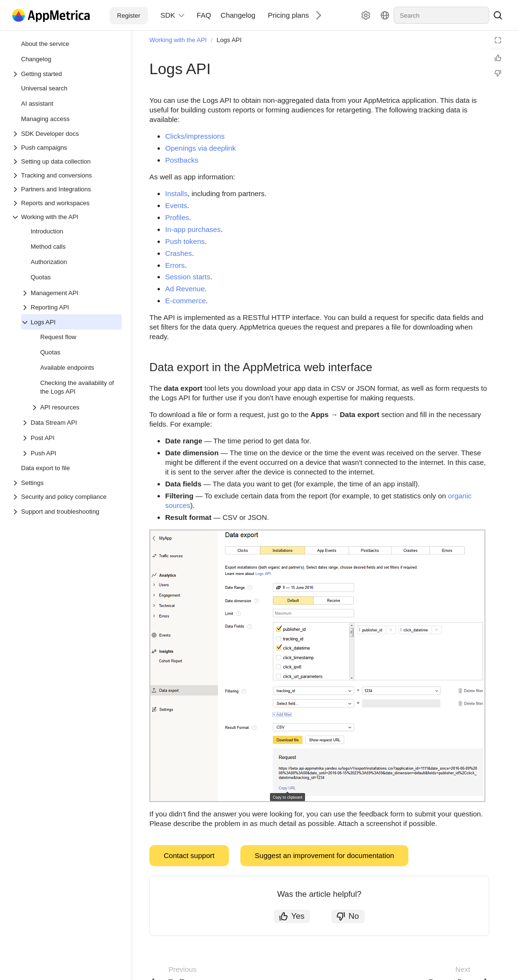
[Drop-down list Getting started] (67, 74)
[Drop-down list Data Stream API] (26, 423)
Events (176, 205)
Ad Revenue (185, 289)
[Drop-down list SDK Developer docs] (67, 134)
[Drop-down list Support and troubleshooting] (16, 512)
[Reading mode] (498, 40)
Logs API (229, 40)
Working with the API (178, 40)
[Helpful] (498, 58)
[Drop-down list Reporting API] (71, 307)
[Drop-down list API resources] (35, 407)
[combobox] (441, 15)
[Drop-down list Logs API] (26, 322)
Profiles (177, 217)
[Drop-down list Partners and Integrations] (67, 189)
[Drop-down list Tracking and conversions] (67, 175)
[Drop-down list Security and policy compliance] (67, 497)
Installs (176, 193)
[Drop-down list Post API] (26, 438)
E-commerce (186, 301)
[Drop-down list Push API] (26, 453)
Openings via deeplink (201, 148)
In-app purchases (193, 229)
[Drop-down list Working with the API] (67, 217)
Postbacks (182, 160)
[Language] (385, 15)
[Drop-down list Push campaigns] (67, 148)
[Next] (315, 15)
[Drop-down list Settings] (67, 483)
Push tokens (185, 241)
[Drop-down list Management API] (26, 293)
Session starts (188, 277)
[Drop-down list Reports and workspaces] (67, 203)
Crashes (179, 253)
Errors (175, 265)
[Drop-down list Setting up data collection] (67, 161)
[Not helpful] (498, 73)
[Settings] (366, 15)
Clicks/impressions (195, 136)
